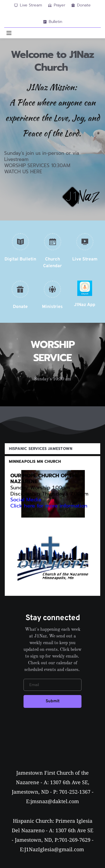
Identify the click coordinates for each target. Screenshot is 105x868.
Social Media (26, 500)
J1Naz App (85, 305)
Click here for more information (50, 506)
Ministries (52, 307)
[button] (9, 33)
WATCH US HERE (23, 172)
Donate (20, 307)
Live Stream (85, 259)
